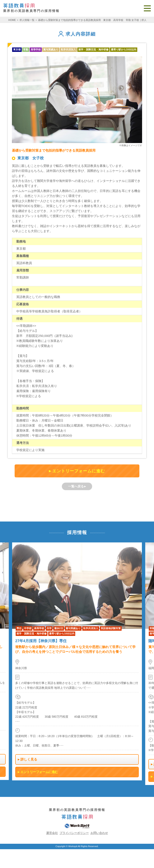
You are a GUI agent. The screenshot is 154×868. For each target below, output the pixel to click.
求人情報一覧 (27, 20)
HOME (12, 20)
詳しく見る (29, 759)
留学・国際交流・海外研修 (93, 50)
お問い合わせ (99, 833)
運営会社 (52, 833)
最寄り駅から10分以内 (124, 50)
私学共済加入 (68, 50)
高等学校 (36, 50)
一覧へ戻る (76, 486)
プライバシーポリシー (74, 833)
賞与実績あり (51, 50)
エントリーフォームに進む (79, 471)
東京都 (17, 50)
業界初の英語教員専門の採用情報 (31, 8)
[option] (77, 661)
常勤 (26, 50)
